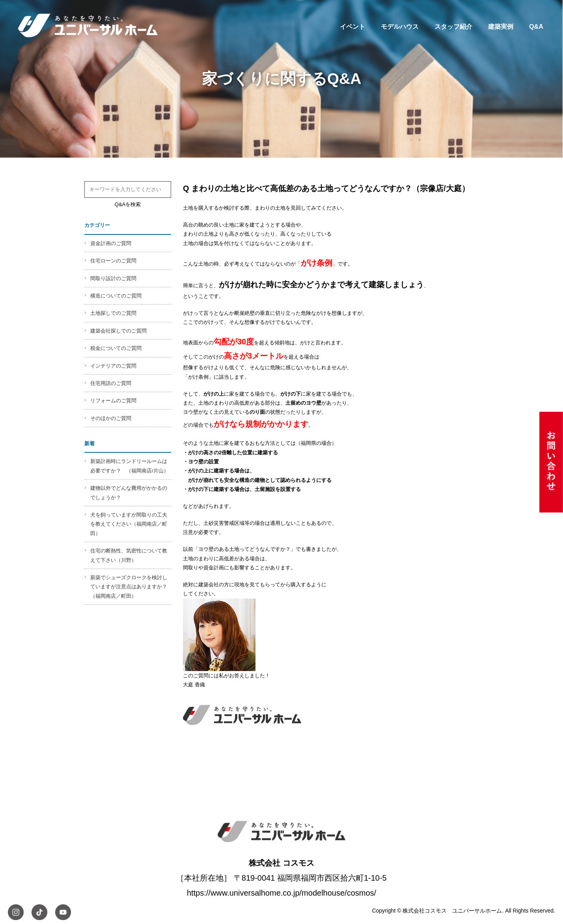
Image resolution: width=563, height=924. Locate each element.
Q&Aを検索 (128, 204)
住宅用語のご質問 (111, 383)
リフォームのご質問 (113, 401)
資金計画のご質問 (111, 243)
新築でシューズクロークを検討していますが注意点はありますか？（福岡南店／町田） (129, 587)
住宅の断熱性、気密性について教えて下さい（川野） (129, 555)
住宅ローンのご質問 (113, 261)
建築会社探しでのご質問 (118, 331)
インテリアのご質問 (113, 366)
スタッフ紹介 (453, 26)
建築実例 (501, 26)
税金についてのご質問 (116, 348)
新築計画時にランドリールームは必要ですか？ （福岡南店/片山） (130, 466)
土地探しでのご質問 (113, 313)
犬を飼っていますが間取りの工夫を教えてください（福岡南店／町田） (129, 524)
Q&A (536, 26)
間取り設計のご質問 (113, 278)
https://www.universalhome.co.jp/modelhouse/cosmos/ (281, 893)
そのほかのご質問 (111, 418)
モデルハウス (400, 26)
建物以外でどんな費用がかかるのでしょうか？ (129, 493)
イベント (352, 26)
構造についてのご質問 (116, 296)
